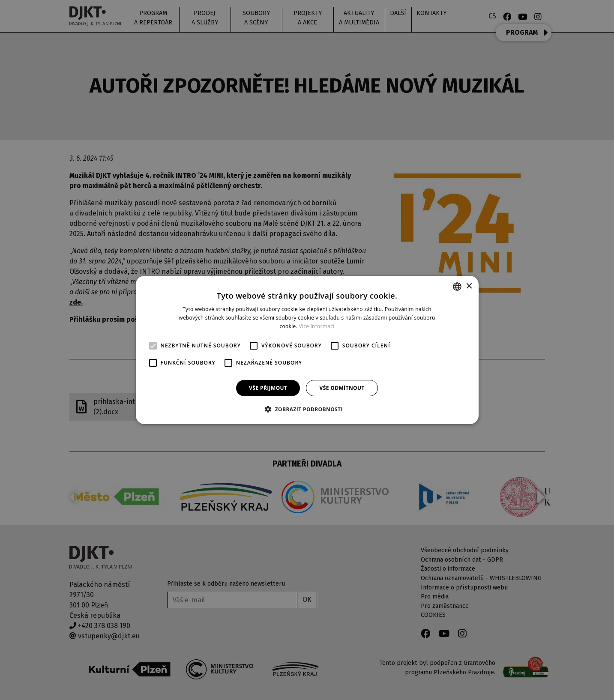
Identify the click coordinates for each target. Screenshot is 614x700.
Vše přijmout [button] (268, 388)
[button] (307, 409)
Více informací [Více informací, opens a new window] (316, 326)
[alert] (307, 350)
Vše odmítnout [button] (342, 388)
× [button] (469, 286)
